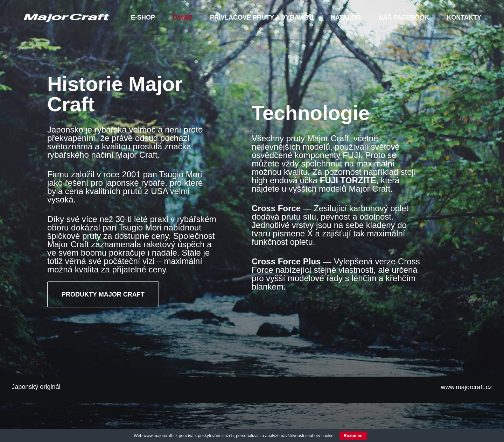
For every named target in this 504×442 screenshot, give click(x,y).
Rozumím (353, 436)
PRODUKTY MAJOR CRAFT (103, 332)
